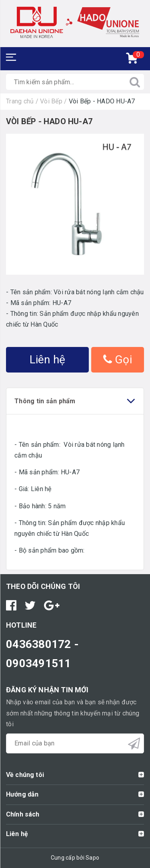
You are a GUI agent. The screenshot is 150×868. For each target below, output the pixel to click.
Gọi (118, 360)
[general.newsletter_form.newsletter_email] (75, 743)
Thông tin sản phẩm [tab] (75, 401)
